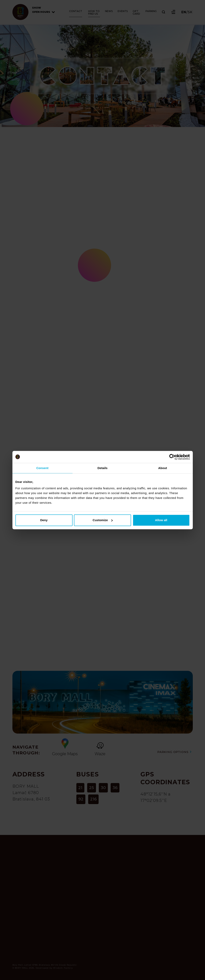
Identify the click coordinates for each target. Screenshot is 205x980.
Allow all (161, 520)
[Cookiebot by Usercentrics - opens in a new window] (172, 457)
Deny (44, 520)
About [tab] (163, 468)
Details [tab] (103, 468)
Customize (103, 520)
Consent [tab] (42, 468)
